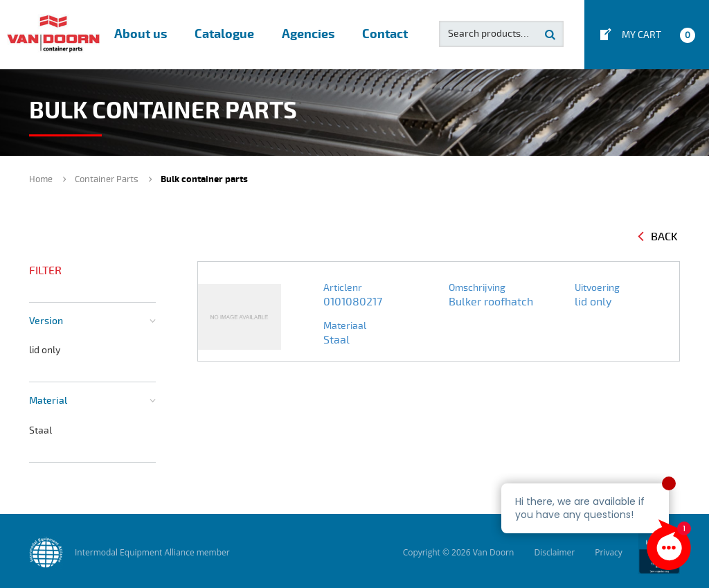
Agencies (308, 34)
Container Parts (107, 179)
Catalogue (224, 34)
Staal (41, 430)
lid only (45, 350)
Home (41, 179)
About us (141, 34)
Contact (385, 34)
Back (658, 237)
